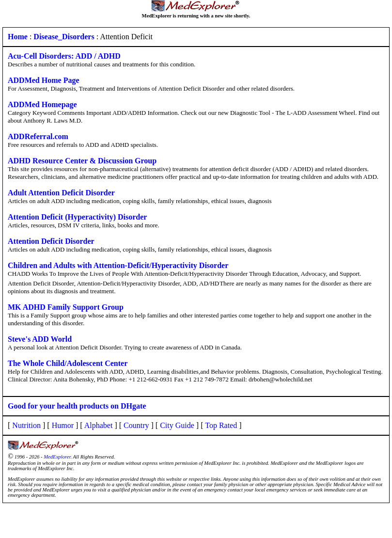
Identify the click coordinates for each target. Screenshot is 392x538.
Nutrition (26, 425)
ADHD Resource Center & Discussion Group (82, 161)
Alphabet (99, 425)
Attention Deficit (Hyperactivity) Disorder (77, 217)
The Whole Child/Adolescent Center (68, 363)
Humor (63, 425)
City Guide (177, 425)
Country (136, 425)
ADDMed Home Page (44, 80)
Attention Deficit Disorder (51, 241)
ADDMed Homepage (42, 104)
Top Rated (221, 425)
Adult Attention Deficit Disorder (61, 193)
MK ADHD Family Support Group (66, 307)
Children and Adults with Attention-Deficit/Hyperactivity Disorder (118, 265)
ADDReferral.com (38, 136)
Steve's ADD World (40, 339)
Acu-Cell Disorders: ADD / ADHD (64, 56)
